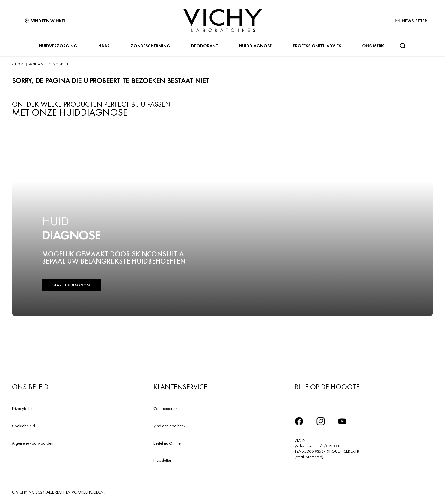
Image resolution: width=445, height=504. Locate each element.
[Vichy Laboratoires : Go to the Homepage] (223, 21)
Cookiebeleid (24, 426)
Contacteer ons (166, 408)
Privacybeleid (23, 408)
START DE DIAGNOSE (71, 285)
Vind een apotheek (169, 426)
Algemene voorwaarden (33, 443)
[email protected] (309, 457)
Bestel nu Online (167, 443)
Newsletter (162, 460)
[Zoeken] (402, 46)
